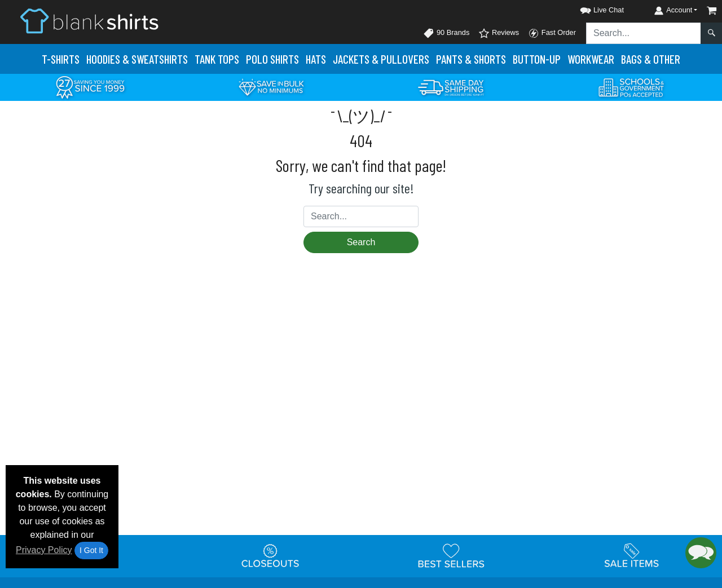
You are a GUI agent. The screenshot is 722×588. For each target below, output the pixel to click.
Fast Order (552, 33)
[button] (592, 8)
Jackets (381, 59)
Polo (272, 59)
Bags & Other (651, 59)
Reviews (499, 33)
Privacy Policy (44, 550)
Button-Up (537, 59)
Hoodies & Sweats (137, 59)
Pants (471, 59)
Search (361, 242)
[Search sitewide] (644, 33)
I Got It (91, 550)
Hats (316, 59)
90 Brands (446, 33)
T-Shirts (61, 59)
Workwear (591, 59)
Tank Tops (217, 59)
